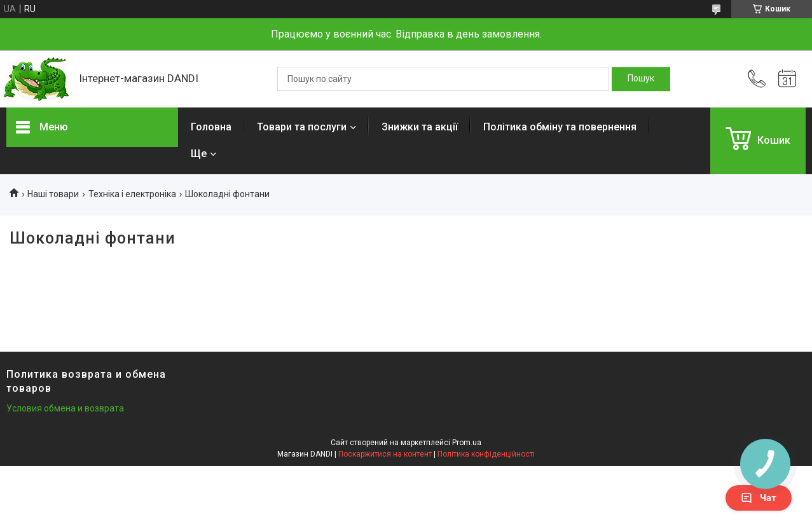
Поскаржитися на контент (385, 454)
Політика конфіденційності (486, 454)
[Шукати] (641, 79)
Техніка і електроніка (132, 194)
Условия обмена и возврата (65, 408)
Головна (211, 127)
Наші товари (53, 194)
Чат (759, 498)
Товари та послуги (302, 127)
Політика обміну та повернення (560, 127)
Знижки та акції (420, 127)
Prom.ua (467, 443)
